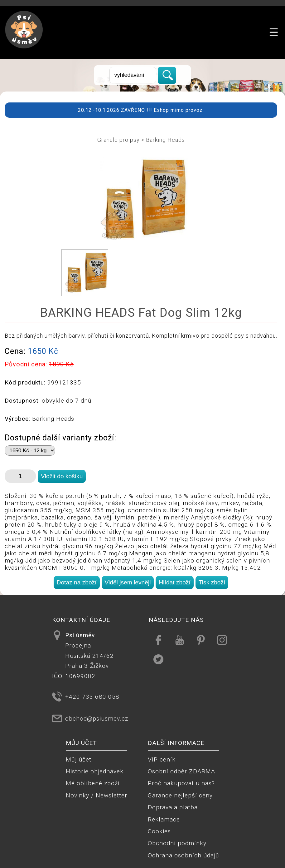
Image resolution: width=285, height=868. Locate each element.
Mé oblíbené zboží (93, 783)
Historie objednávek (95, 771)
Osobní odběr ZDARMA (181, 771)
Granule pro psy (118, 140)
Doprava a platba (173, 807)
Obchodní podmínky (177, 843)
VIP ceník (162, 759)
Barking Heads (165, 140)
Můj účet (79, 759)
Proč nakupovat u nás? (181, 783)
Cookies (159, 831)
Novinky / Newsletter (97, 795)
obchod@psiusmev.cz (97, 719)
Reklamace (164, 819)
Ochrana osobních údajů (184, 855)
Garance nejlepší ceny (180, 795)
